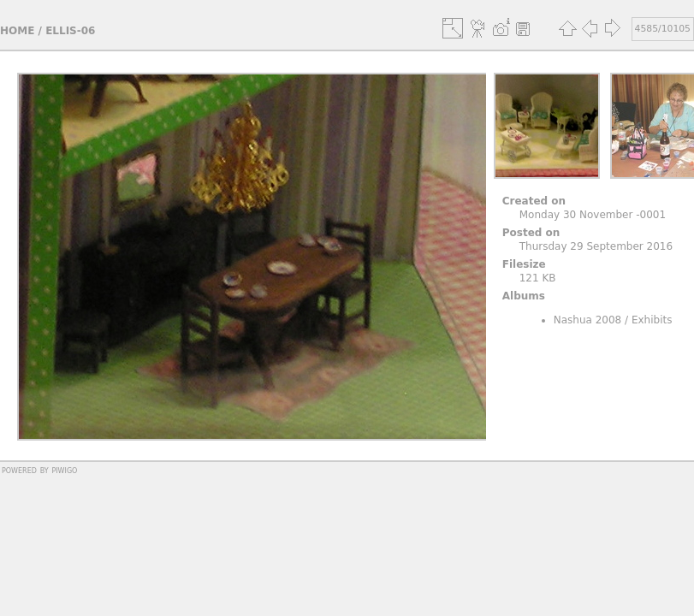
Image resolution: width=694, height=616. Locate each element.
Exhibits (652, 320)
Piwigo (64, 470)
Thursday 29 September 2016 (596, 246)
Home (17, 31)
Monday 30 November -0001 (593, 215)
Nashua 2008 (588, 320)
